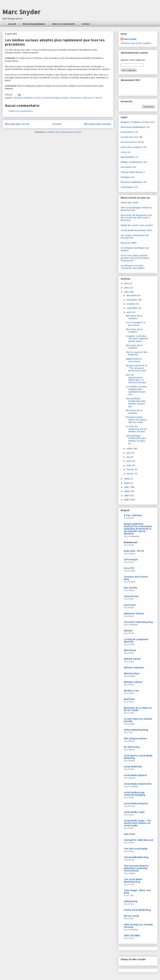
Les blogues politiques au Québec (135, 249)
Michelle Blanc (132, 673)
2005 (127, 495)
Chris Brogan (131, 559)
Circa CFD (129, 568)
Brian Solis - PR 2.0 (134, 551)
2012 (127, 288)
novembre (132, 300)
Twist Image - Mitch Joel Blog (137, 892)
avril (129, 461)
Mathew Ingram (132, 659)
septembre (133, 308)
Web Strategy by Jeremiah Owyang (138, 926)
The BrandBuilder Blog (136, 857)
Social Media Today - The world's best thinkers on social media (137, 823)
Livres (124, 152)
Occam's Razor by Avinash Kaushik (138, 720)
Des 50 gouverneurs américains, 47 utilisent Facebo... (137, 379)
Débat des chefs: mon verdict (137, 225)
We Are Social (131, 916)
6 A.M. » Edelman (133, 515)
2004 (127, 500)
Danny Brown (131, 596)
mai (129, 457)
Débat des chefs (130, 202)
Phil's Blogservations (135, 738)
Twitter (98, 98)
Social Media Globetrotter (138, 784)
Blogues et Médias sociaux (28, 98)
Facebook (47, 98)
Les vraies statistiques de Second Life (135, 237)
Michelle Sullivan (133, 682)
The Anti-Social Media (136, 849)
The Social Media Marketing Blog (133, 881)
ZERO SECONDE (132, 936)
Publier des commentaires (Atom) (64, 132)
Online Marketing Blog (136, 730)
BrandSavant (131, 542)
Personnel (126, 167)
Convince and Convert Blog (136, 578)
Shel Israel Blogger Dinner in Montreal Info (136, 209)
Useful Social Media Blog (137, 910)
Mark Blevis (130, 650)
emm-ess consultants (63, 24)
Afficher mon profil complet (136, 43)
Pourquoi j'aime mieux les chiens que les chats (136, 420)
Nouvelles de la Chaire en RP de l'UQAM (138, 709)
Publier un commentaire (21, 111)
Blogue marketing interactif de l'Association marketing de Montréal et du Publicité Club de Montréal (138, 529)
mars (129, 465)
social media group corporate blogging (135, 794)
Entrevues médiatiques (133, 127)
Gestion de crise (130, 137)
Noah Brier (129, 699)
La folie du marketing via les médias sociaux (137, 429)
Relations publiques (132, 182)
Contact (86, 24)
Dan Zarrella (131, 588)
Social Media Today (134, 812)
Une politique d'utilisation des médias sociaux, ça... (136, 439)
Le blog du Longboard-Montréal (136, 640)
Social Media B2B (133, 767)
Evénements (127, 132)
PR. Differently (132, 747)
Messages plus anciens (98, 124)
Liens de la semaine (131, 147)
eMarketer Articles (134, 613)
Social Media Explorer (135, 775)
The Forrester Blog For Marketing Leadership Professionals (136, 868)
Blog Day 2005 (129, 243)
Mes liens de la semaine (134, 317)
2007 (127, 487)
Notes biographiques (34, 24)
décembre (132, 295)
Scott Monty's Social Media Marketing (138, 757)
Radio (66, 98)
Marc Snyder (21, 12)
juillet (130, 448)
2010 (127, 479)
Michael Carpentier (134, 668)
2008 (127, 483)
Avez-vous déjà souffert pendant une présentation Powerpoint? (135, 258)
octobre (131, 304)
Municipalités (128, 157)
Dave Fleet (130, 605)
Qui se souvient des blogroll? (137, 353)
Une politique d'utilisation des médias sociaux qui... (136, 402)
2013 (127, 283)
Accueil (12, 24)
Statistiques (75, 98)
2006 (127, 491)
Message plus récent (17, 124)
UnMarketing (131, 901)
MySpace (57, 98)
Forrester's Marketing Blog (138, 622)
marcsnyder (130, 39)
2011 (127, 292)
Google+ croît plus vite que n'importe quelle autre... (137, 339)
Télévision (88, 98)
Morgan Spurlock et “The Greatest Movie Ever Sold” (137, 368)
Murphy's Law (131, 691)
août (129, 312)
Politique (125, 177)
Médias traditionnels (132, 162)
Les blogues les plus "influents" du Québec (133, 267)
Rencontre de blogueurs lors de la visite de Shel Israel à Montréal (136, 218)
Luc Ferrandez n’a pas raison (136, 324)
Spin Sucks (130, 834)
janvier (131, 474)
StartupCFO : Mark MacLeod (138, 840)
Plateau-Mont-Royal (131, 172)
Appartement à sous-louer (134, 360)
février (131, 469)
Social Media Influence (136, 803)
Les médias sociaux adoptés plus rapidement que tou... (137, 390)
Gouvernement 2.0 (131, 142)
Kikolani (128, 631)
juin (129, 453)
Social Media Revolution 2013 (136, 230)
